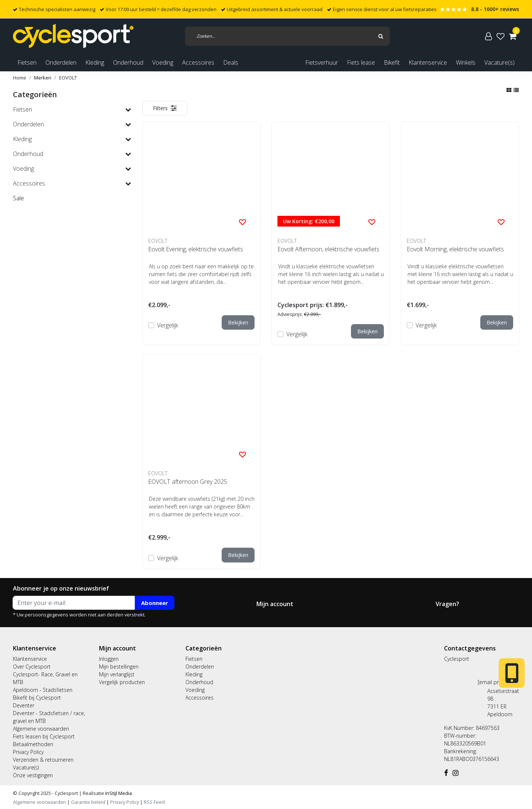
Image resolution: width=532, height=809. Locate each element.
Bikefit (392, 62)
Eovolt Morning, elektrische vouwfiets (455, 249)
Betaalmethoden (33, 744)
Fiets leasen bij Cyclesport (44, 736)
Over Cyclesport (32, 667)
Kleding (194, 674)
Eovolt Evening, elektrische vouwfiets (196, 249)
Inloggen (109, 659)
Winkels (466, 62)
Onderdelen (200, 667)
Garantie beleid (89, 802)
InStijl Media (118, 793)
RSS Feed (154, 802)
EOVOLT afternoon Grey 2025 (188, 482)
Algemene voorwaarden (41, 729)
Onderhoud (199, 682)
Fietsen (194, 659)
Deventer (24, 705)
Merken (43, 78)
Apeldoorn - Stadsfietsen (43, 690)
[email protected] (498, 682)
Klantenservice (428, 62)
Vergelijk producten (122, 682)
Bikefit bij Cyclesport (37, 698)
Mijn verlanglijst (117, 674)
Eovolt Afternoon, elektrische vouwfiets (328, 249)
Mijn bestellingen (119, 667)
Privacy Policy (28, 752)
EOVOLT (68, 78)
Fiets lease (361, 62)
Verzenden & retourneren (43, 760)
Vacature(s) (499, 62)
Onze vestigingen (33, 775)
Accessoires (199, 698)
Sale (18, 198)
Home (20, 78)
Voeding (195, 690)
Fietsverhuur (322, 62)
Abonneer (155, 603)
